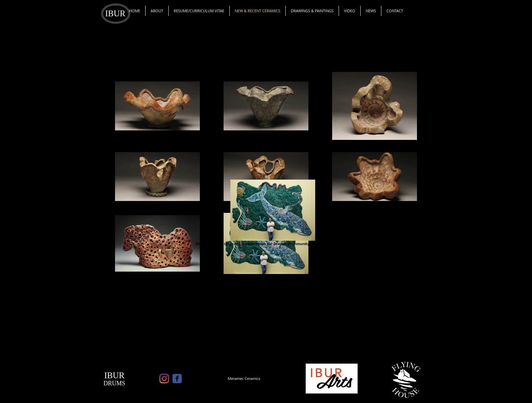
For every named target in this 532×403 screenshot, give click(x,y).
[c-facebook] (177, 379)
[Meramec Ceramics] (244, 379)
